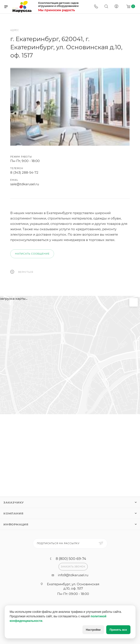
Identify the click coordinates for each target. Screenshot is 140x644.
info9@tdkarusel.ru (73, 575)
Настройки (93, 630)
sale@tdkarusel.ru (25, 184)
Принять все (118, 630)
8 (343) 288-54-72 (24, 172)
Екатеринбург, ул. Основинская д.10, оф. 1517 (73, 586)
